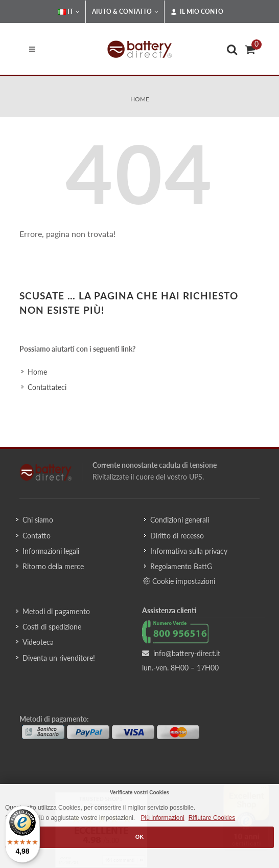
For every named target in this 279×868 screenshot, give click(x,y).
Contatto (37, 536)
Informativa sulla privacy (189, 551)
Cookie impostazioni (179, 581)
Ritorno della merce (53, 566)
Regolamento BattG (181, 566)
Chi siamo (38, 520)
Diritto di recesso (177, 536)
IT (69, 12)
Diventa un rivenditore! (59, 658)
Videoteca (38, 642)
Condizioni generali (180, 520)
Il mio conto (197, 12)
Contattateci (47, 387)
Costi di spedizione (52, 627)
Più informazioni (162, 818)
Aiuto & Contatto (125, 12)
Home (140, 99)
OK (140, 837)
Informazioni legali (51, 551)
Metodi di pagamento (56, 611)
